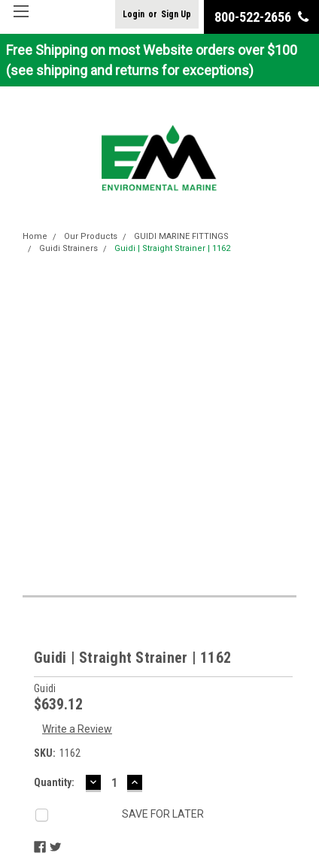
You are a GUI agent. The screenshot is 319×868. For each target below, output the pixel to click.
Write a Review (77, 729)
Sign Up (176, 14)
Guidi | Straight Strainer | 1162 (172, 248)
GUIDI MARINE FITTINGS (181, 236)
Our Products (91, 236)
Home (35, 236)
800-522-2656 (261, 17)
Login (134, 14)
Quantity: (54, 782)
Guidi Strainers (68, 248)
